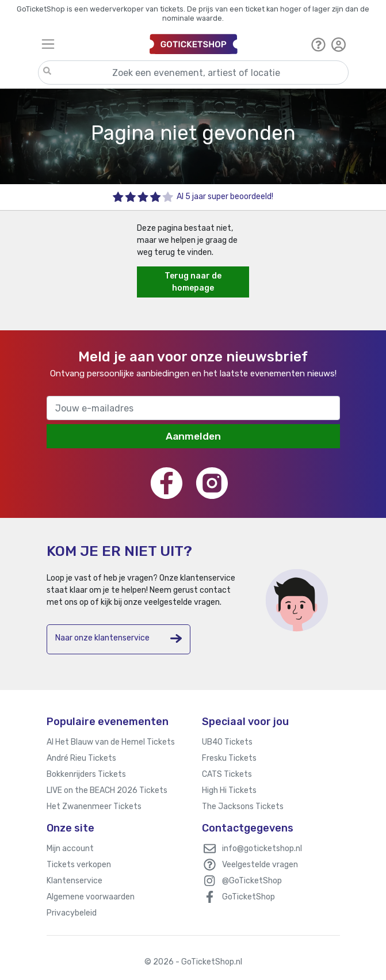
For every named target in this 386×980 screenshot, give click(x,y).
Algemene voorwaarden (91, 897)
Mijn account (70, 849)
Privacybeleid (72, 913)
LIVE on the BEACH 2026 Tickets (107, 790)
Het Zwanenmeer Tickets (94, 807)
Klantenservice (74, 881)
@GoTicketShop (252, 881)
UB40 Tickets (227, 742)
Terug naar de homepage (193, 282)
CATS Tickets (227, 774)
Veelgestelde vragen (260, 865)
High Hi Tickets (229, 790)
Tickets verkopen (79, 865)
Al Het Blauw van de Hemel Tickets (111, 742)
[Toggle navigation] (91, 44)
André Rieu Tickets (81, 758)
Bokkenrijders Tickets (86, 774)
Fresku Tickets (229, 758)
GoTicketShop (249, 897)
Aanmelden (193, 436)
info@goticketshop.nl (262, 849)
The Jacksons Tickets (243, 807)
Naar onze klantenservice (119, 638)
